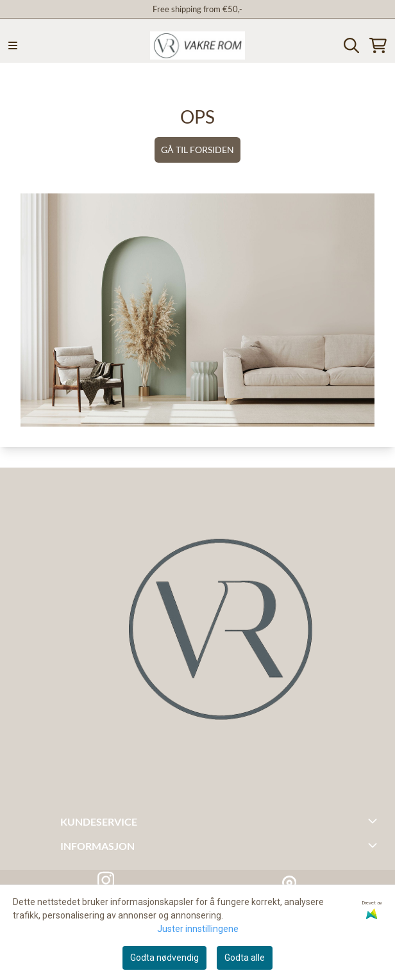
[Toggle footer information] (374, 821)
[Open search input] (351, 45)
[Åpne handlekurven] (378, 45)
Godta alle (245, 958)
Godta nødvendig (164, 958)
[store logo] (197, 45)
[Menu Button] (13, 45)
